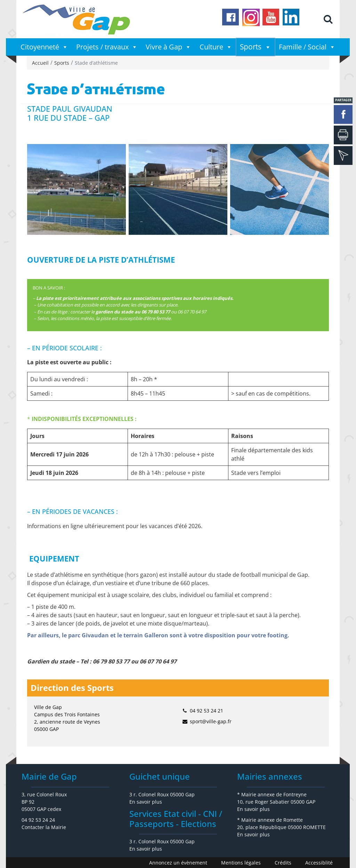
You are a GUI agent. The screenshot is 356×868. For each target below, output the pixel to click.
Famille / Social (307, 47)
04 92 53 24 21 (207, 711)
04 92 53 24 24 (38, 820)
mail (343, 156)
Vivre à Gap (168, 47)
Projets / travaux (107, 47)
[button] (328, 19)
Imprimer (343, 135)
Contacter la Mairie (44, 827)
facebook (343, 114)
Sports (256, 47)
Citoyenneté (44, 47)
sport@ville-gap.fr (211, 721)
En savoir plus (146, 802)
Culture (216, 47)
